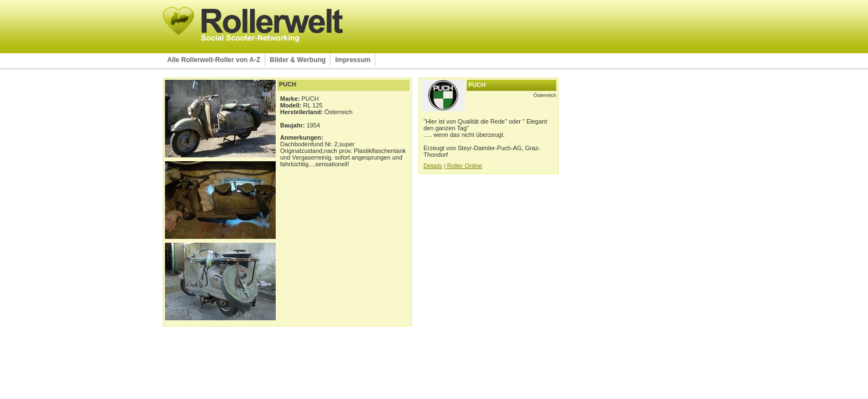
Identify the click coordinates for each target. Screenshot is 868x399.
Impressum (353, 60)
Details (433, 166)
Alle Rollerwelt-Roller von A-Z (214, 60)
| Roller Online (463, 166)
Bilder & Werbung (298, 60)
